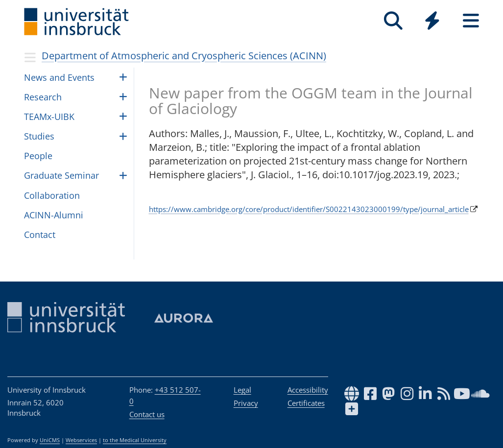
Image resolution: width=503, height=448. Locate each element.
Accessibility (308, 390)
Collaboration (52, 195)
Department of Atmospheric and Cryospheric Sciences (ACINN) (184, 56)
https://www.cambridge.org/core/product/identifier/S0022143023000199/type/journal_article (309, 209)
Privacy (246, 403)
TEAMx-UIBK (49, 117)
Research (43, 97)
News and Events (59, 77)
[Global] (432, 22)
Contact (40, 235)
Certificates (306, 403)
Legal (242, 390)
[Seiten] (471, 21)
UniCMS (50, 440)
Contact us (147, 414)
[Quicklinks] (432, 21)
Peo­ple (38, 156)
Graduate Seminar (61, 175)
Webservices (81, 440)
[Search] (394, 21)
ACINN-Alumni (54, 215)
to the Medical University (135, 440)
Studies (39, 136)
